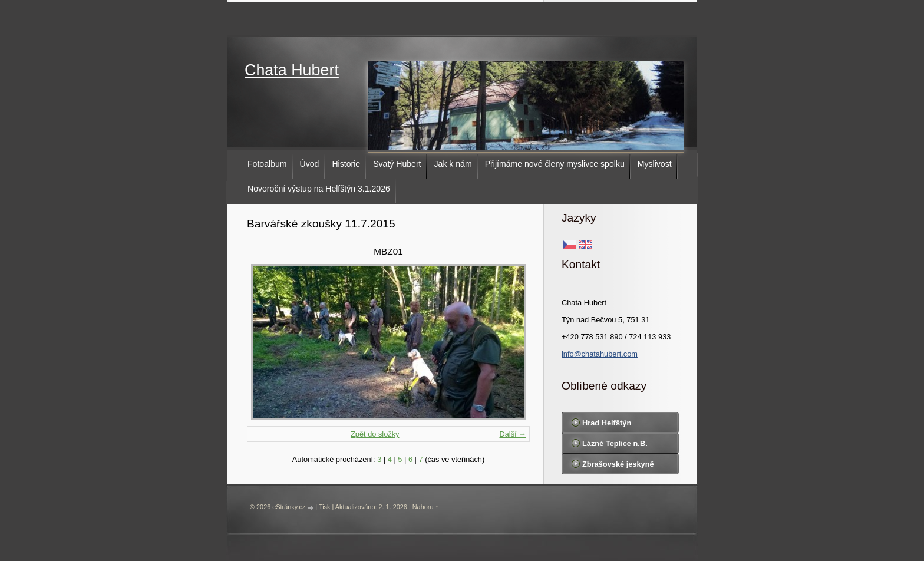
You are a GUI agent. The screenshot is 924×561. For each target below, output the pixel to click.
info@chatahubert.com (600, 354)
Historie (346, 164)
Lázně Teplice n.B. (615, 443)
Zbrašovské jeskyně (618, 464)
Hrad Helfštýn (607, 423)
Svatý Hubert (397, 164)
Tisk (325, 507)
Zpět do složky (375, 434)
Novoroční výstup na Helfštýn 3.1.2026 (319, 189)
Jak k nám (453, 164)
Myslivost (655, 164)
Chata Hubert (292, 70)
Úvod (310, 164)
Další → (513, 434)
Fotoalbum (267, 164)
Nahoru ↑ (425, 507)
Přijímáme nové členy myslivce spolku (555, 164)
